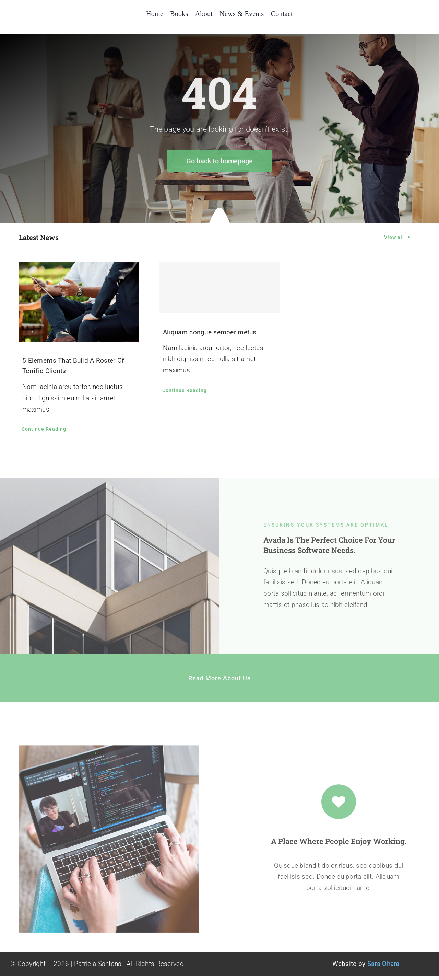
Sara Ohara (383, 964)
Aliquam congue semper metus (210, 332)
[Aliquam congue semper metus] (219, 288)
